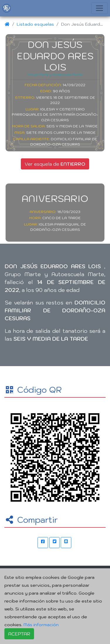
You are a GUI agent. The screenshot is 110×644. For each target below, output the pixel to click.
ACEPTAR (19, 634)
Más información (41, 625)
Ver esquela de (55, 164)
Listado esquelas (35, 24)
